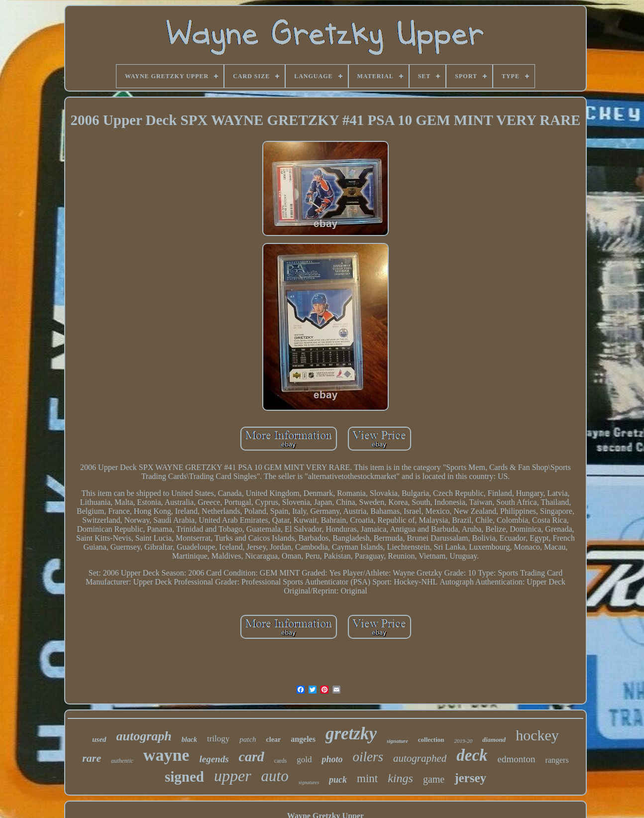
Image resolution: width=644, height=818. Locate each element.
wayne (166, 755)
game (434, 779)
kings (400, 778)
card (252, 757)
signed (184, 777)
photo (332, 759)
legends (214, 759)
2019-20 (463, 741)
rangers (557, 760)
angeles (303, 739)
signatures (309, 782)
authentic (122, 761)
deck (472, 755)
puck (338, 780)
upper (233, 776)
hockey (537, 735)
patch (248, 739)
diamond (494, 740)
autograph (144, 736)
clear (274, 740)
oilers (368, 757)
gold (304, 760)
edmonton (517, 759)
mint (367, 778)
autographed (420, 758)
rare (92, 758)
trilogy (218, 739)
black (189, 740)
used (99, 739)
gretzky (351, 734)
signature (397, 741)
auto (275, 776)
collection (431, 740)
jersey (470, 778)
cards (280, 761)
